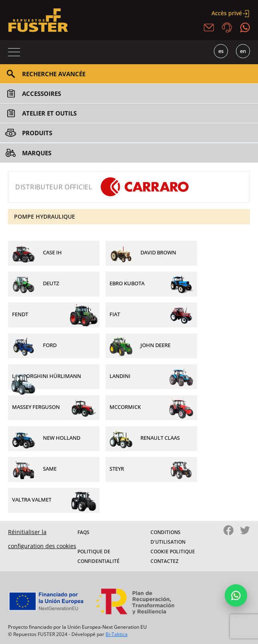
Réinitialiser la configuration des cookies (42, 539)
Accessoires (42, 93)
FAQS (83, 532)
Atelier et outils (49, 113)
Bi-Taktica (117, 634)
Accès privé (231, 13)
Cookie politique (173, 552)
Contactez (165, 561)
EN (243, 51)
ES (221, 51)
